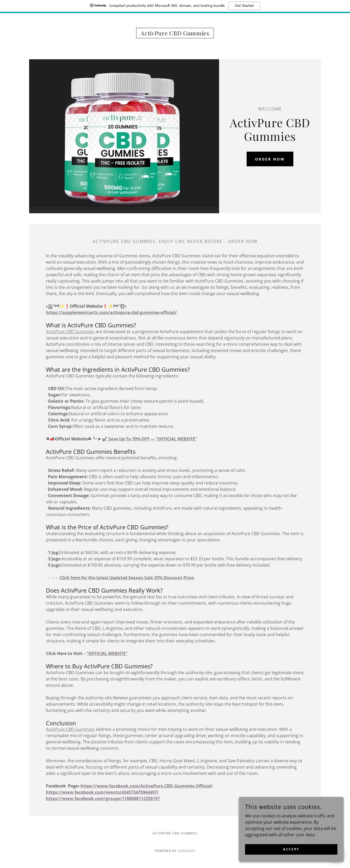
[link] (175, 34)
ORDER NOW (270, 159)
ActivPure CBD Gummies (70, 332)
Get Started (244, 6)
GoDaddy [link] (187, 851)
